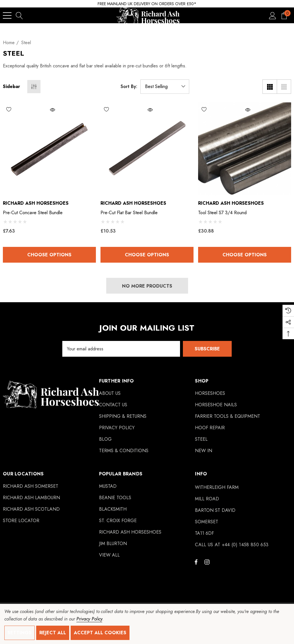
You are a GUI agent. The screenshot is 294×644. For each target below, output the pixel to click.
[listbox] (165, 87)
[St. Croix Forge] (118, 521)
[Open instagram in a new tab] (208, 562)
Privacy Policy (89, 619)
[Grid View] (270, 87)
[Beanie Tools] (115, 498)
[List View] (284, 87)
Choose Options (49, 255)
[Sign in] (273, 15)
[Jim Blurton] (113, 544)
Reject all (53, 633)
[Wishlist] (26, 109)
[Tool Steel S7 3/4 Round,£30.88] (245, 149)
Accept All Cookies (100, 633)
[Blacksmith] (113, 509)
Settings (20, 633)
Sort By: (129, 87)
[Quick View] (68, 110)
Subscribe (207, 349)
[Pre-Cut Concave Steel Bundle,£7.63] (49, 149)
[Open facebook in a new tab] (196, 562)
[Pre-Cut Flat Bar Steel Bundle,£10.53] (147, 149)
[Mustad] (108, 486)
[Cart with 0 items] (284, 15)
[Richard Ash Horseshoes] (130, 532)
